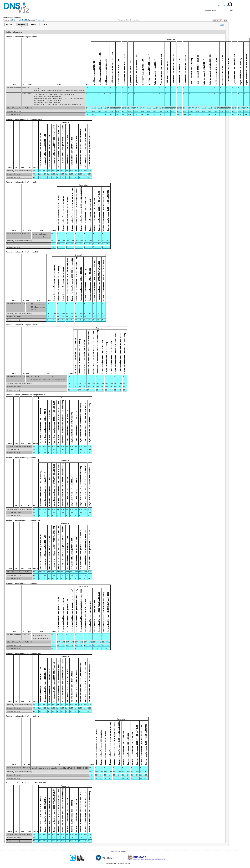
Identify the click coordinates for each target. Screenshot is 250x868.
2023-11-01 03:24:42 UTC (18, 20)
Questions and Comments (119, 852)
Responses (22, 25)
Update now (40, 20)
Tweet (222, 25)
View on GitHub (225, 6)
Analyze (44, 25)
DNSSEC (9, 25)
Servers (34, 25)
